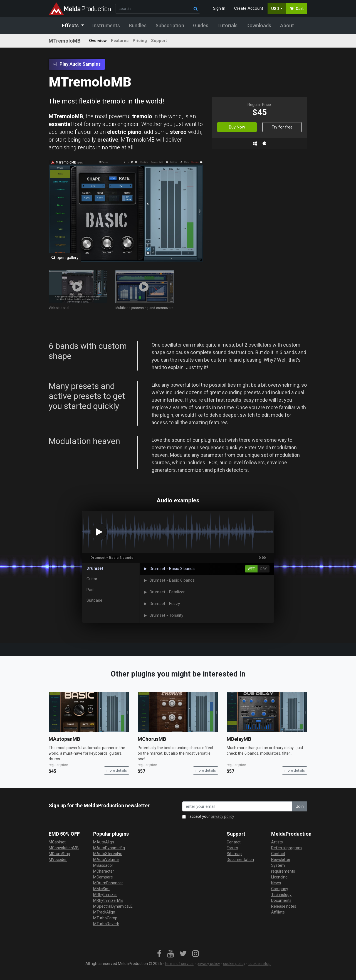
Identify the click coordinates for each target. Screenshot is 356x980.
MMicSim (101, 889)
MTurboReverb (106, 924)
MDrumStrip (59, 854)
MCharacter (104, 871)
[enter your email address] (237, 807)
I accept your (211, 816)
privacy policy (222, 816)
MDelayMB (239, 739)
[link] (159, 954)
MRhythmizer (105, 895)
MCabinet (57, 842)
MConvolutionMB (64, 848)
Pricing (140, 41)
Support (159, 41)
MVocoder (58, 860)
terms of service (179, 964)
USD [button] (275, 9)
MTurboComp (105, 918)
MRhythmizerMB (108, 900)
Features (120, 41)
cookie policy (234, 964)
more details (117, 770)
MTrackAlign (104, 912)
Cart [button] (297, 9)
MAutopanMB (64, 739)
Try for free (282, 127)
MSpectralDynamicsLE (113, 906)
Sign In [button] (219, 8)
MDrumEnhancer (108, 883)
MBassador (103, 865)
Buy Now (237, 127)
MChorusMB (152, 739)
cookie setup (259, 964)
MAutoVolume (106, 860)
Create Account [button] (249, 8)
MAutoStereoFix (107, 854)
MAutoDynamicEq (109, 848)
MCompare (103, 877)
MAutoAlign (104, 842)
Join (300, 806)
